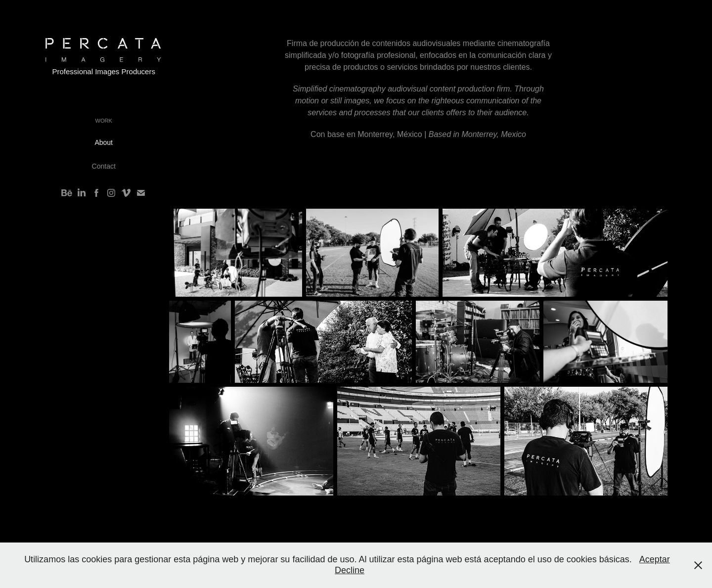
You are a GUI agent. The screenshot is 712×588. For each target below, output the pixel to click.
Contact (104, 166)
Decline (350, 570)
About (104, 142)
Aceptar (655, 559)
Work (104, 121)
